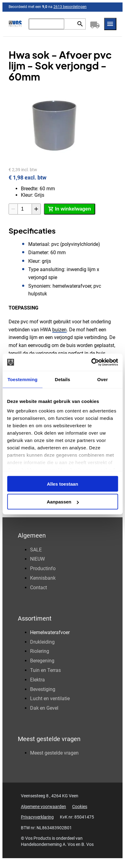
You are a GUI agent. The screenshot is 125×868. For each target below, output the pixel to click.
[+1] (36, 209)
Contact (39, 588)
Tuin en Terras (45, 670)
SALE (36, 550)
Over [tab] (103, 379)
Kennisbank (43, 578)
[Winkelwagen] (95, 24)
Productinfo (43, 568)
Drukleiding (42, 642)
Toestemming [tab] (22, 379)
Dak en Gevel (44, 708)
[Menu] (110, 24)
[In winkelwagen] (70, 209)
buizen (59, 330)
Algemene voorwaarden (43, 807)
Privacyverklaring (37, 817)
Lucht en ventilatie (50, 698)
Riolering (40, 651)
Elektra (37, 680)
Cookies (80, 807)
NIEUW (37, 559)
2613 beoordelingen (70, 7)
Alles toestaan (63, 484)
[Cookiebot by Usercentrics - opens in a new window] (91, 362)
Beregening (42, 661)
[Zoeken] (47, 24)
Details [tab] (63, 379)
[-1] (13, 209)
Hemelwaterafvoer (50, 632)
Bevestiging (43, 689)
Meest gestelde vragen (54, 753)
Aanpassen (63, 502)
